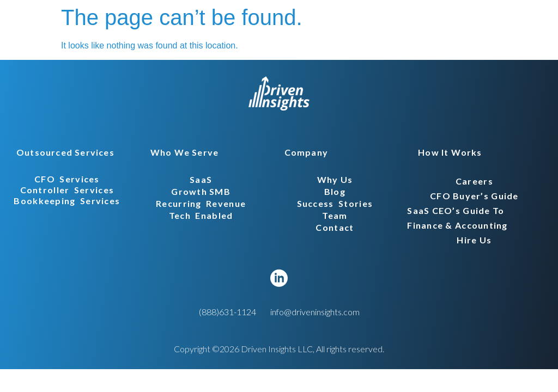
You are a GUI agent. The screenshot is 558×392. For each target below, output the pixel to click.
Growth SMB (201, 191)
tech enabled (201, 215)
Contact (335, 227)
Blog (335, 191)
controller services (67, 190)
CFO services (67, 179)
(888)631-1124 (228, 312)
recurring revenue (201, 203)
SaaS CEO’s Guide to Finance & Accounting (457, 218)
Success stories (335, 203)
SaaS (201, 179)
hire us (474, 240)
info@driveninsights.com (315, 312)
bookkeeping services (67, 201)
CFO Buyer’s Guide (474, 196)
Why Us (335, 179)
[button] (62, 152)
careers (474, 181)
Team (335, 215)
